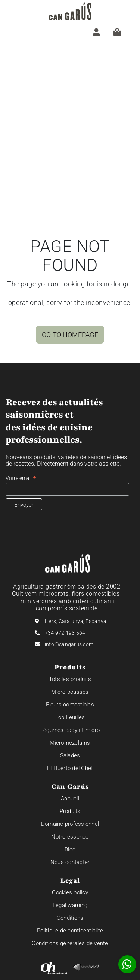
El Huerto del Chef (70, 768)
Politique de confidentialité (70, 931)
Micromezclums (70, 743)
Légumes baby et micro (70, 730)
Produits (70, 811)
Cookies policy (70, 892)
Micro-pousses (70, 692)
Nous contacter (70, 862)
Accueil (70, 799)
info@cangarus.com (69, 644)
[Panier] (117, 32)
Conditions (70, 918)
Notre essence (70, 837)
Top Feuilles (70, 717)
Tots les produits (70, 679)
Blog (70, 849)
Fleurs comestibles (70, 705)
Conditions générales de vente (70, 943)
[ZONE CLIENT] (96, 32)
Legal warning (70, 905)
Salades (70, 755)
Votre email (21, 478)
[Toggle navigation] (28, 32)
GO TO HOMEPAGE (70, 335)
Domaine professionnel (70, 824)
